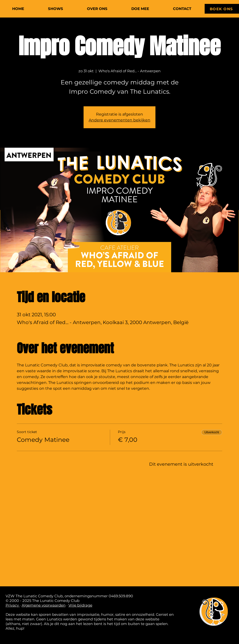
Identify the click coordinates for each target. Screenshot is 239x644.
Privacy (13, 605)
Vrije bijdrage (80, 605)
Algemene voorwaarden (44, 605)
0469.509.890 (121, 596)
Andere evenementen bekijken (119, 120)
